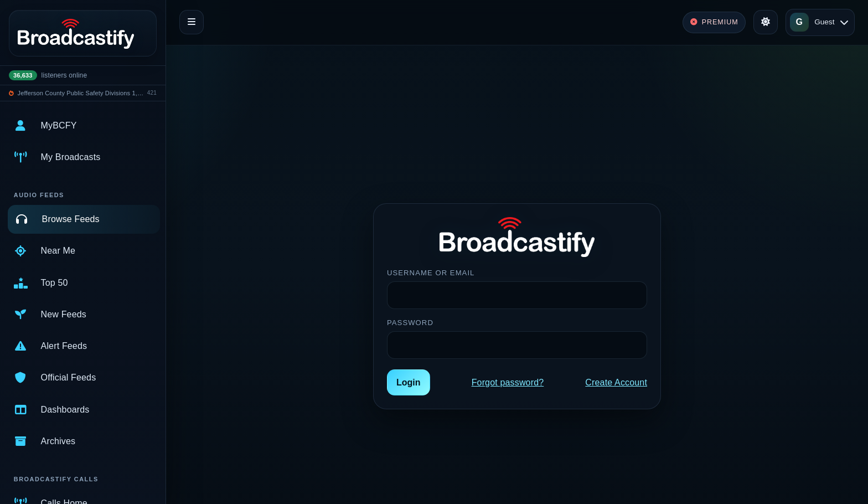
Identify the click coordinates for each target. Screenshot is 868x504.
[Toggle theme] (766, 22)
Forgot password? (508, 382)
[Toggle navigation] (192, 22)
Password (410, 323)
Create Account (616, 382)
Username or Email (431, 273)
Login (409, 382)
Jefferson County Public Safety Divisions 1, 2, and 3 (81, 93)
